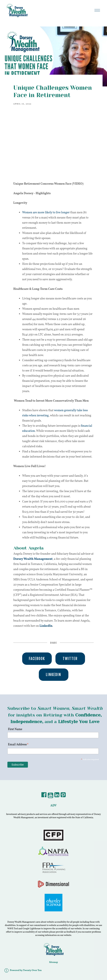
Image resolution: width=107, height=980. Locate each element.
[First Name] (53, 735)
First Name (15, 729)
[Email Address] (53, 751)
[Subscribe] (18, 765)
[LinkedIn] (57, 796)
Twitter (70, 659)
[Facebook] (44, 796)
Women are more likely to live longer (46, 213)
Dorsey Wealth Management (33, 559)
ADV (54, 806)
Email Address (18, 745)
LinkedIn (46, 626)
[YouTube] (50, 796)
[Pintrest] (63, 796)
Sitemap (53, 962)
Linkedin (53, 675)
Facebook (37, 659)
